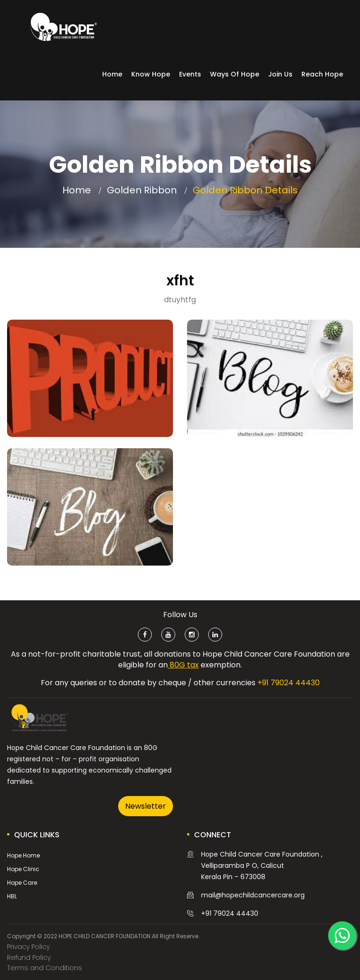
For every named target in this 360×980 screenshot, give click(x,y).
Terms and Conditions (45, 968)
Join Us (280, 74)
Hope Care (22, 883)
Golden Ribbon (142, 190)
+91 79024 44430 (289, 683)
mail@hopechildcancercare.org (253, 895)
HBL (12, 896)
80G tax (183, 665)
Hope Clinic (23, 869)
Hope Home (23, 855)
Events (190, 74)
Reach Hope (322, 74)
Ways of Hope (235, 74)
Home (112, 74)
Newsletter (146, 806)
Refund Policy (29, 957)
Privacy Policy (28, 947)
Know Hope (151, 74)
